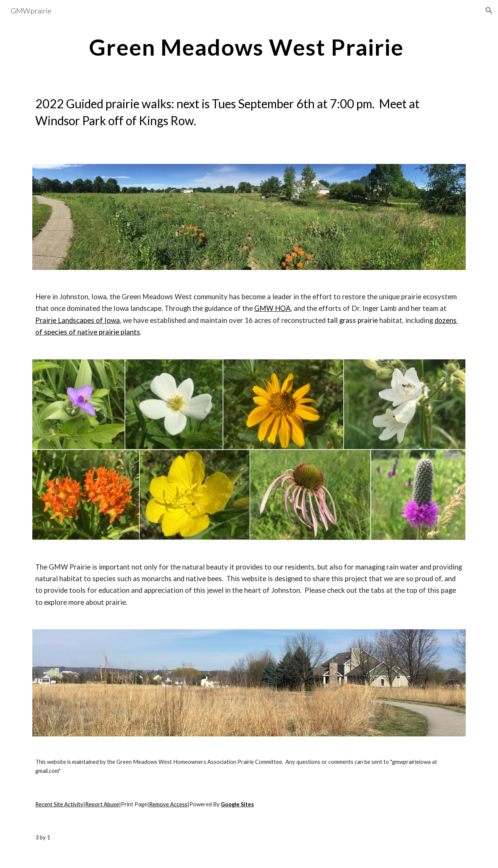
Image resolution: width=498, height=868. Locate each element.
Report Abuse (102, 804)
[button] (489, 11)
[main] (249, 47)
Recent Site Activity (59, 804)
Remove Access (168, 804)
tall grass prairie (352, 320)
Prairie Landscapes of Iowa (78, 320)
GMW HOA (272, 308)
